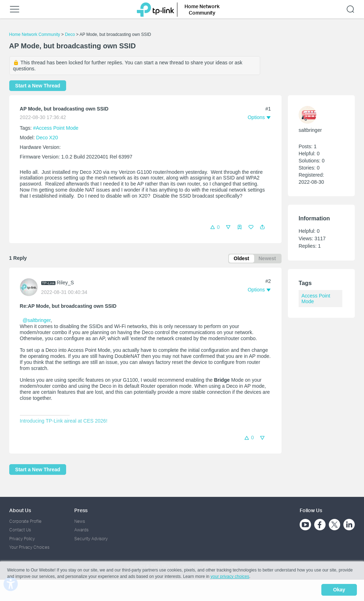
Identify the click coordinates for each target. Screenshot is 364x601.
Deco (70, 34)
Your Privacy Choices (29, 548)
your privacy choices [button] (230, 578)
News (80, 522)
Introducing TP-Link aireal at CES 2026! (64, 422)
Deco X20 (47, 138)
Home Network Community (35, 34)
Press (81, 511)
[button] (262, 227)
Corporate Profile (25, 522)
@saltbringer (36, 321)
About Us (20, 511)
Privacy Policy (22, 539)
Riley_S (65, 283)
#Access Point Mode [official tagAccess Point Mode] (56, 128)
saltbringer (310, 130)
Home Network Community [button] (202, 9)
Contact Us (20, 530)
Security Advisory (91, 539)
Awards (81, 530)
